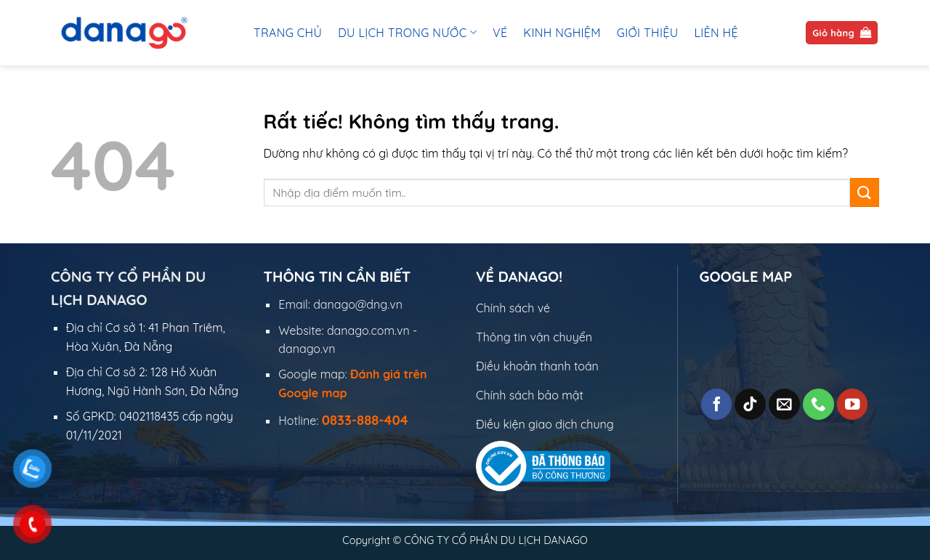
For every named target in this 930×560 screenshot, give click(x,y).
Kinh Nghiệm (562, 33)
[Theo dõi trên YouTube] (853, 404)
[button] (842, 33)
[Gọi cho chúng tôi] (818, 404)
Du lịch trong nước (407, 33)
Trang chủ (288, 33)
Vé (500, 33)
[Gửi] (865, 192)
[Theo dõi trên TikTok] (750, 404)
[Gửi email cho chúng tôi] (784, 404)
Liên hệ (716, 33)
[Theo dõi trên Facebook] (717, 404)
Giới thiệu (648, 33)
